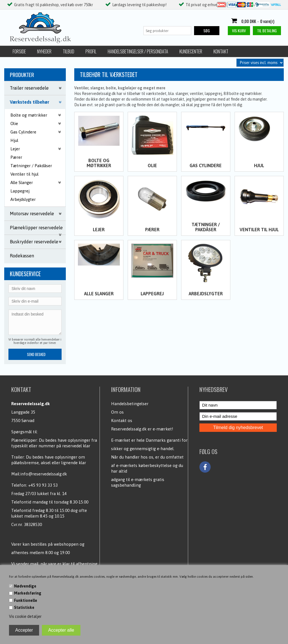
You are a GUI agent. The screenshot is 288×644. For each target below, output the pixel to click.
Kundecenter (191, 51)
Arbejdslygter (23, 199)
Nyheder (44, 51)
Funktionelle (26, 600)
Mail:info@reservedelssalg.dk (39, 474)
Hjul (14, 140)
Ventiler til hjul (24, 174)
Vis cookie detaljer (25, 616)
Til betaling (267, 30)
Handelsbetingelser (130, 404)
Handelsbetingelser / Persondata (138, 51)
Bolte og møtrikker (99, 163)
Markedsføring (28, 593)
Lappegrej (20, 191)
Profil (91, 51)
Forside (19, 51)
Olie (152, 165)
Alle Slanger (99, 294)
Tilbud (68, 51)
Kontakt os (122, 420)
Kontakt (221, 51)
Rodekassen (22, 256)
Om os (117, 412)
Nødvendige (25, 586)
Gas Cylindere (206, 165)
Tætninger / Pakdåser (31, 166)
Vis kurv (239, 30)
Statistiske (24, 607)
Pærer (16, 157)
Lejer (99, 230)
